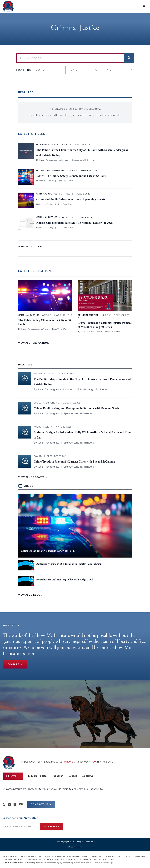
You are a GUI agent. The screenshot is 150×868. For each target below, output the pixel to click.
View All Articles (32, 247)
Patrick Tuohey (46, 181)
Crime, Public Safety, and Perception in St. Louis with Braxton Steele (77, 408)
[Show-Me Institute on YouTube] (21, 804)
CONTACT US (41, 804)
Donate (15, 664)
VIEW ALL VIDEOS (31, 595)
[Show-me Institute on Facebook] (4, 804)
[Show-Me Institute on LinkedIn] (15, 804)
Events (73, 776)
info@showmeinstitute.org (103, 859)
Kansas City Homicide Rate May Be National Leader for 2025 (75, 223)
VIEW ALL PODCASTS (33, 477)
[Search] (129, 58)
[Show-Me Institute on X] (10, 804)
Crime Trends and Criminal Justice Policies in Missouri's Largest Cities (105, 325)
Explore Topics (37, 776)
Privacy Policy (75, 847)
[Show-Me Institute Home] (8, 6)
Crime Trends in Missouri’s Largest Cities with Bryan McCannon (74, 462)
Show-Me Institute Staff (92, 332)
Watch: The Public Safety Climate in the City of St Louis (71, 176)
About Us (88, 776)
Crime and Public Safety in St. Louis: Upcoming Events (71, 199)
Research (57, 776)
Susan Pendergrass (48, 160)
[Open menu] (144, 6)
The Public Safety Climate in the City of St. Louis (45, 322)
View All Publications (35, 343)
